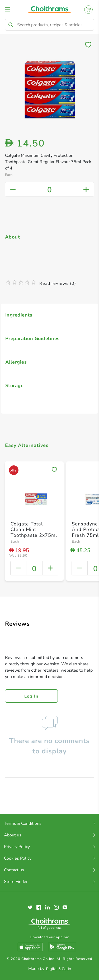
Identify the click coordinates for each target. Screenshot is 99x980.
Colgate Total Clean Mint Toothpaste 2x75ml (34, 530)
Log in (31, 696)
